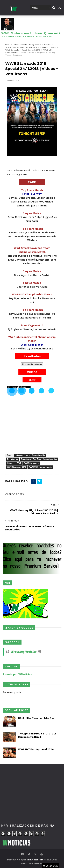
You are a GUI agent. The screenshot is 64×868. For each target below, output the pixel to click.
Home (8, 45)
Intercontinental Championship (27, 45)
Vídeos (45, 48)
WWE (53, 48)
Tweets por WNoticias (17, 674)
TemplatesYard (35, 860)
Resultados (49, 45)
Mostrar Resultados (32, 365)
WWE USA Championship (41, 467)
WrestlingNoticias (24, 652)
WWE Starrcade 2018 (31, 50)
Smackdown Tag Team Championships (22, 48)
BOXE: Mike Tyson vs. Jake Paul (37, 718)
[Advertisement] (32, 780)
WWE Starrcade (12, 50)
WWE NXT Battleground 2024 (36, 750)
